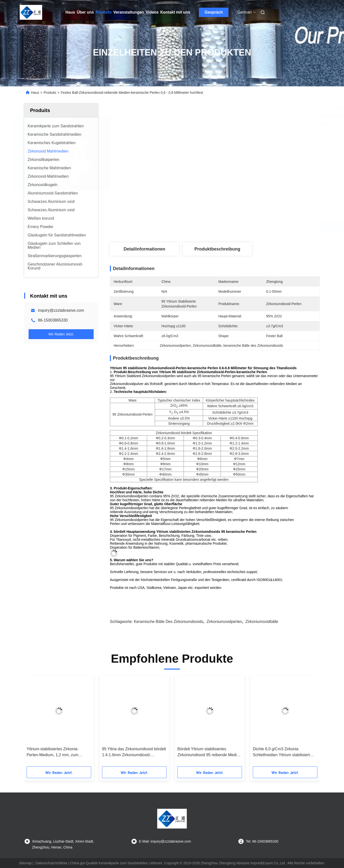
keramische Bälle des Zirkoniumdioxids (169, 622)
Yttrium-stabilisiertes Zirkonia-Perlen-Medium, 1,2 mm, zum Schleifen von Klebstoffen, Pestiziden (53, 752)
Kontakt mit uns (175, 12)
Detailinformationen (144, 249)
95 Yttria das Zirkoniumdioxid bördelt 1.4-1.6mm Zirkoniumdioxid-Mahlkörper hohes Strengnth (134, 752)
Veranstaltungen (129, 12)
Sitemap (25, 863)
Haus (70, 12)
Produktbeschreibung (217, 249)
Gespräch (214, 12)
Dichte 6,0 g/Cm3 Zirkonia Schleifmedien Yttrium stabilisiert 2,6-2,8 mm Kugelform (281, 752)
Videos (152, 12)
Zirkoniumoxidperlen (224, 622)
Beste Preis (243, 226)
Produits (104, 12)
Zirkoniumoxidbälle (262, 622)
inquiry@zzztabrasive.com (61, 310)
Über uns (85, 12)
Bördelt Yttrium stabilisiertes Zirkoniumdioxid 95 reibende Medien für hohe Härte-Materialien (209, 752)
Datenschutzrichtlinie (51, 863)
